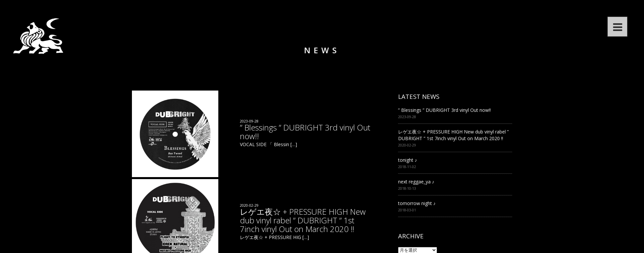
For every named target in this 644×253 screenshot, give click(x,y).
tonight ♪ (408, 160)
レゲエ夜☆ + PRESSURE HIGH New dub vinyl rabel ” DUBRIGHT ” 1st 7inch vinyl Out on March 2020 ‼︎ (453, 135)
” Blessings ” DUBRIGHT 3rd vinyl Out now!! (444, 110)
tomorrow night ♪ (417, 203)
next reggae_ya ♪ (416, 182)
